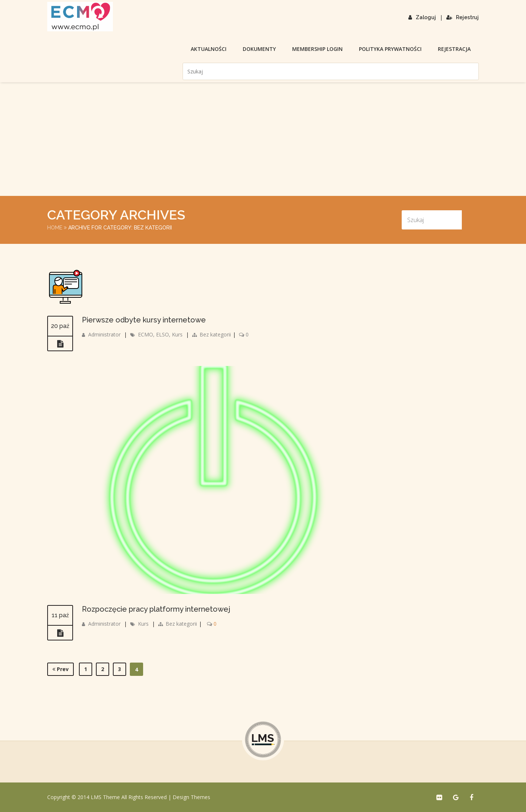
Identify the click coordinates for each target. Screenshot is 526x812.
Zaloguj (422, 17)
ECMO (146, 334)
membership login (317, 49)
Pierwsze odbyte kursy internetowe (144, 320)
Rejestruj (463, 17)
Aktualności (209, 49)
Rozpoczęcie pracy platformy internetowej (156, 609)
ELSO (162, 334)
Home (55, 228)
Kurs (177, 334)
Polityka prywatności (390, 49)
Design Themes (191, 797)
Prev (60, 669)
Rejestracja (454, 49)
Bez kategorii (215, 334)
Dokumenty (259, 49)
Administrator (104, 334)
